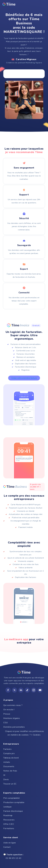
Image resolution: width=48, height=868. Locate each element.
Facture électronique (13, 811)
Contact (7, 847)
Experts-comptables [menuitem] (14, 793)
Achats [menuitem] (7, 762)
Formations (9, 828)
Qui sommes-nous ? (13, 705)
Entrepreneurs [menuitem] (11, 744)
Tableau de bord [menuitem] (11, 758)
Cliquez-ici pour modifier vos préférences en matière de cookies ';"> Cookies (24, 733)
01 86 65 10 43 (13, 856)
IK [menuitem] (4, 775)
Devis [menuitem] (6, 779)
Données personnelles (14, 727)
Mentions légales (12, 718)
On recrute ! (9, 710)
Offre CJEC (9, 824)
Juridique (7, 807)
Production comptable (14, 802)
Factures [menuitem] (7, 749)
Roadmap (8, 815)
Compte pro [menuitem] (9, 753)
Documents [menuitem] (9, 766)
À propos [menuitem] (8, 700)
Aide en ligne (10, 843)
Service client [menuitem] (11, 838)
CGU (6, 723)
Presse (7, 714)
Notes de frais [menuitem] (10, 771)
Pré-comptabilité (11, 798)
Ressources (9, 820)
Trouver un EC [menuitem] (10, 784)
